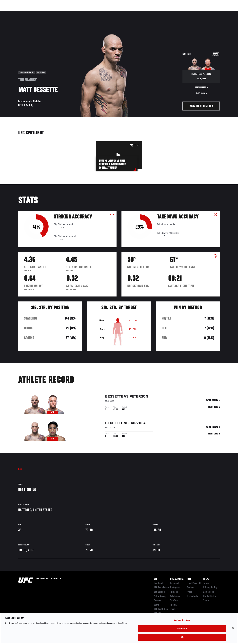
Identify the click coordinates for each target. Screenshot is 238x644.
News (56, 13)
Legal (206, 579)
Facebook (175, 583)
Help (189, 579)
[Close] (233, 628)
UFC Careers (160, 592)
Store (156, 605)
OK (182, 637)
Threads (174, 592)
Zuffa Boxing (198, 13)
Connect (169, 13)
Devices (191, 588)
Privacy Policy (210, 588)
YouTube (174, 601)
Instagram (175, 588)
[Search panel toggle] (222, 13)
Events (14, 13)
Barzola (138, 424)
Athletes (43, 13)
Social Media (177, 579)
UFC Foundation (161, 588)
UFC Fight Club (161, 609)
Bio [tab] (20, 470)
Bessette (114, 397)
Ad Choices (209, 592)
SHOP (213, 13)
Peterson (139, 397)
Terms (206, 583)
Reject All (182, 629)
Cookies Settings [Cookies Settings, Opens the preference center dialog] (182, 620)
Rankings (29, 13)
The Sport (158, 583)
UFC (156, 579)
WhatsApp (175, 596)
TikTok (173, 605)
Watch (182, 13)
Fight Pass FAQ (194, 583)
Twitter (174, 609)
